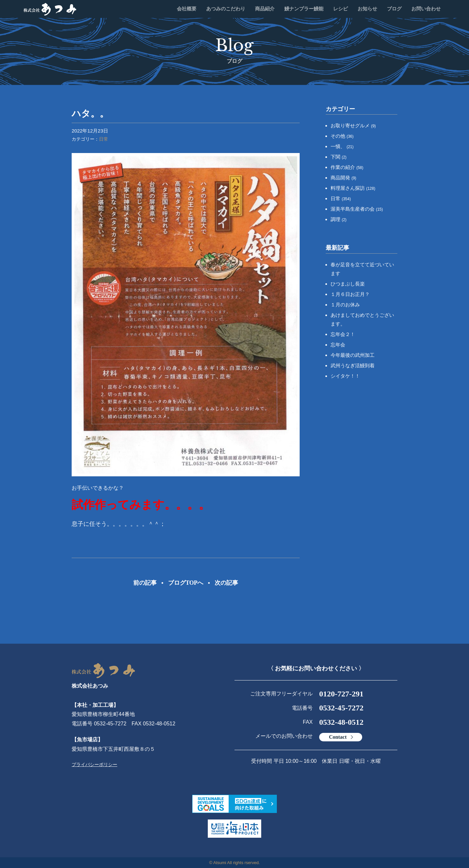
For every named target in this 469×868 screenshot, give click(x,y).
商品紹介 (265, 9)
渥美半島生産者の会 (357, 209)
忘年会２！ (343, 334)
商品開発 (343, 178)
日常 (104, 139)
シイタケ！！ (345, 376)
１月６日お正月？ (350, 294)
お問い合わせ (426, 9)
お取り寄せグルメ (353, 126)
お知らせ (367, 9)
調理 (339, 219)
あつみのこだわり (226, 9)
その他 (342, 136)
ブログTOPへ (186, 583)
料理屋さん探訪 (353, 188)
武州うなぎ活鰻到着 (353, 365)
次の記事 (226, 583)
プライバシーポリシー (94, 764)
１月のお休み (345, 305)
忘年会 (338, 345)
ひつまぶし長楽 (348, 284)
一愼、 (342, 146)
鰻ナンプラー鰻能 (304, 9)
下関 (339, 157)
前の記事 (145, 583)
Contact (338, 737)
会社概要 (187, 9)
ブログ (394, 9)
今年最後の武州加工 (353, 355)
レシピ (341, 9)
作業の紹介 (347, 167)
